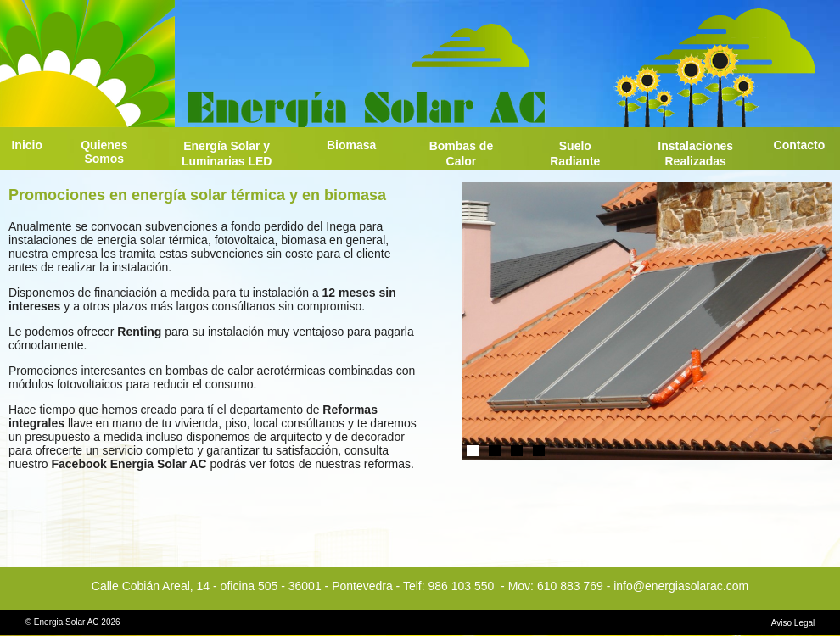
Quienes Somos (104, 152)
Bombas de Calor (461, 153)
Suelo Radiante (575, 153)
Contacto (800, 145)
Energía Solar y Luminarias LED (227, 153)
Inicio (27, 145)
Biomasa (351, 145)
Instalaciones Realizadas (695, 153)
